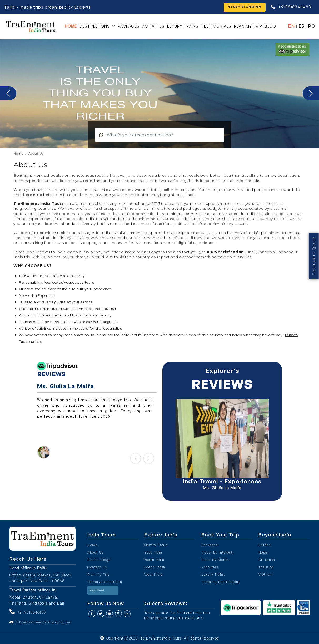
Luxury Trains (183, 26)
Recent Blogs (99, 560)
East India (153, 552)
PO (311, 26)
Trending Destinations (221, 582)
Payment (97, 590)
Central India (156, 545)
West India (154, 574)
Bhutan (265, 545)
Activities (153, 26)
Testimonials (216, 26)
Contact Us (97, 567)
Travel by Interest (217, 552)
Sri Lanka (267, 560)
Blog (270, 26)
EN (291, 26)
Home (71, 26)
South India (155, 567)
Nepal (264, 552)
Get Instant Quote (314, 253)
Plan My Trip (248, 26)
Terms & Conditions (105, 582)
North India (154, 560)
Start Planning (245, 7)
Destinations (95, 26)
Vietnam (266, 574)
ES (301, 26)
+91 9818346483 (32, 612)
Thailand (266, 567)
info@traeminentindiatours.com (44, 622)
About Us (36, 153)
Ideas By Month (215, 560)
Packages (129, 26)
